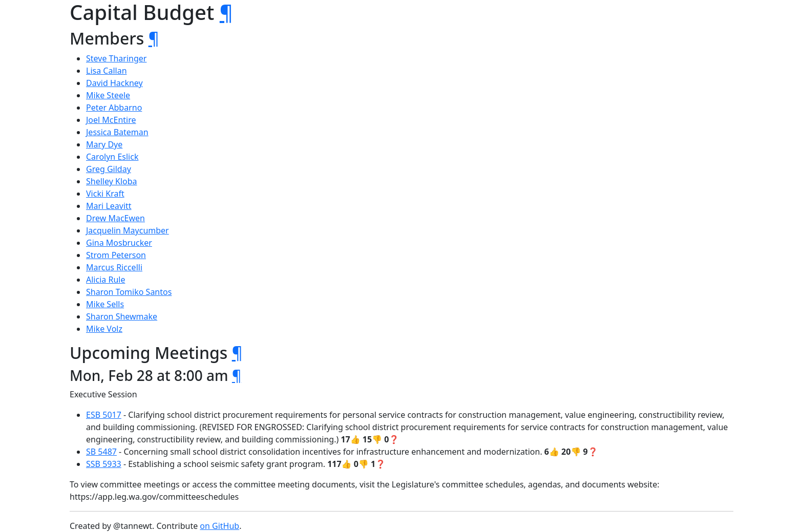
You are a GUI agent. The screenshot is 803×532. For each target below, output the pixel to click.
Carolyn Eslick (112, 157)
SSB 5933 (104, 464)
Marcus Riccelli (114, 267)
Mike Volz (104, 329)
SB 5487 (101, 452)
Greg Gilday (109, 169)
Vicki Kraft (105, 194)
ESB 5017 (104, 415)
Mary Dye (104, 144)
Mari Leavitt (109, 206)
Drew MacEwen (115, 218)
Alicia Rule (105, 280)
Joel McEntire (111, 120)
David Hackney (114, 83)
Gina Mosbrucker (119, 243)
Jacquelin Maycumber (128, 230)
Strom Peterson (116, 255)
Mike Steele (108, 95)
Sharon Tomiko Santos (129, 292)
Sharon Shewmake (122, 316)
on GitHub (219, 526)
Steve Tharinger (116, 58)
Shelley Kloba (112, 181)
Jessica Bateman (117, 132)
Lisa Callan (107, 71)
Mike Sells (105, 304)
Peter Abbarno (114, 108)
